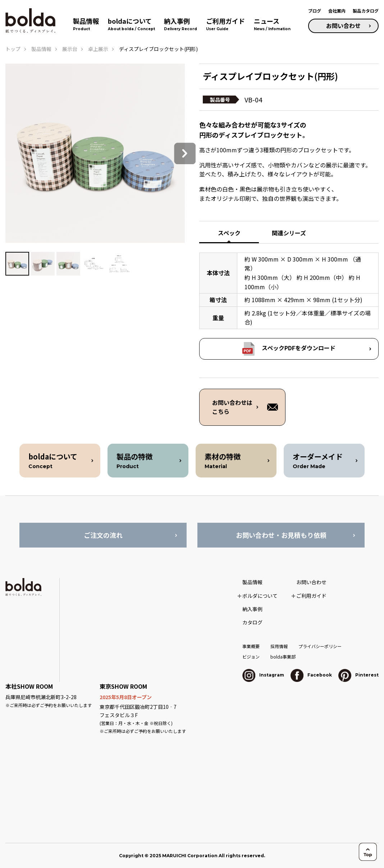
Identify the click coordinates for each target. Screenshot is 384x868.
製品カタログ (366, 11)
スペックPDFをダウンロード (299, 348)
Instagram (263, 675)
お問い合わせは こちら (232, 407)
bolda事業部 (283, 657)
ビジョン (251, 657)
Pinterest (358, 675)
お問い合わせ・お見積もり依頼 (281, 535)
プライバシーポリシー (320, 646)
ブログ (315, 11)
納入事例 (252, 609)
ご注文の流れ (103, 535)
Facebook (311, 675)
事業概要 (251, 646)
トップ (13, 49)
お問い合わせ (343, 26)
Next (185, 153)
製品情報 (41, 49)
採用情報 (279, 646)
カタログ (252, 622)
